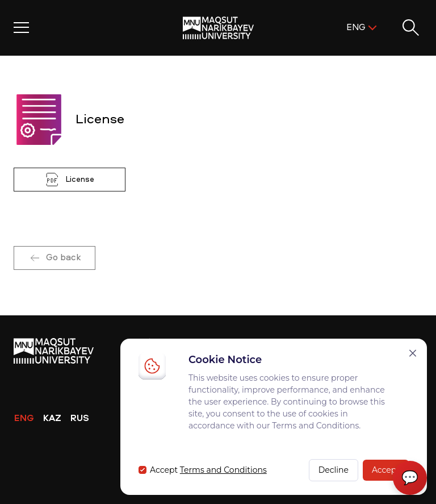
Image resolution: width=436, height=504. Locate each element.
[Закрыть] (413, 353)
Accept (386, 470)
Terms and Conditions (223, 470)
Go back (54, 258)
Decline (334, 470)
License (70, 180)
